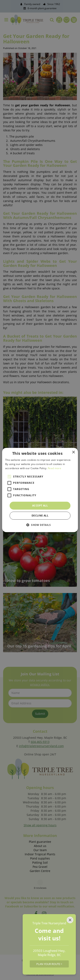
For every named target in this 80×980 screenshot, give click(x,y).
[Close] (70, 920)
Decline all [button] (40, 516)
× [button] (73, 452)
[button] (40, 525)
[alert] (40, 490)
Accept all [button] (40, 506)
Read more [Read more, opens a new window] (54, 468)
